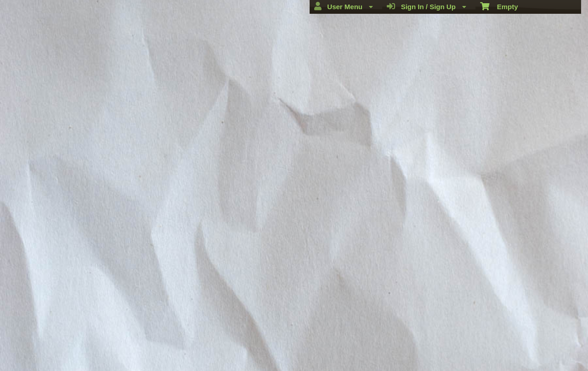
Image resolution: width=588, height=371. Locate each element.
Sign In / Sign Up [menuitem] (427, 6)
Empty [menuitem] (499, 6)
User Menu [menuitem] (344, 6)
